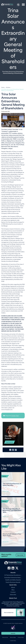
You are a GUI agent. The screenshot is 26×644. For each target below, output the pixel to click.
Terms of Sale (13, 637)
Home (3, 87)
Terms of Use (5, 637)
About (13, 587)
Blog (13, 590)
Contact (13, 592)
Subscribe (13, 594)
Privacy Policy (21, 637)
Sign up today (20, 555)
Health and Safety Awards (13, 580)
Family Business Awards (13, 582)
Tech (17, 415)
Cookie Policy (13, 641)
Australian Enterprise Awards (13, 577)
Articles (8, 87)
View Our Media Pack (9, 612)
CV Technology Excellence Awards (13, 575)
